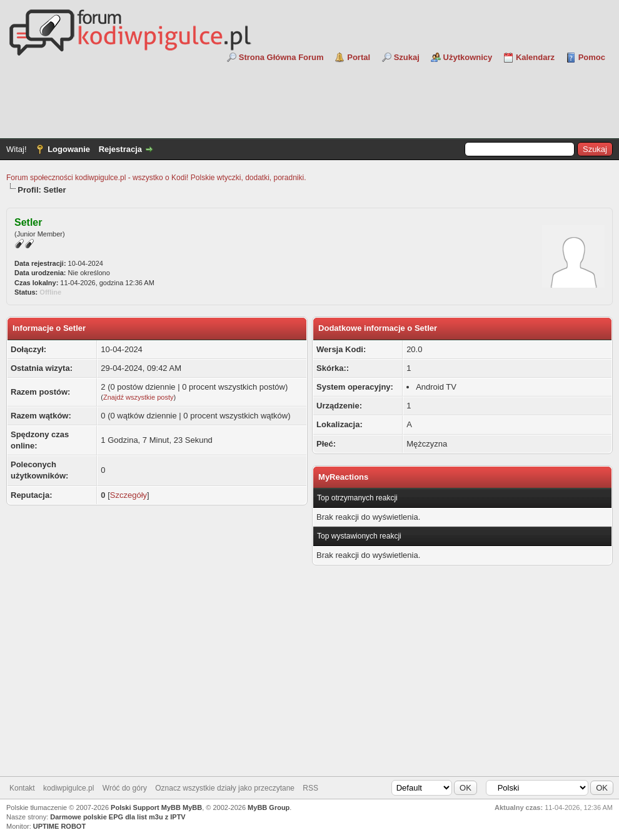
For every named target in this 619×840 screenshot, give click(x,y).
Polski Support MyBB (146, 807)
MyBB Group (269, 807)
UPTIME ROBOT (59, 826)
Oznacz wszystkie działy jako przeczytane (225, 788)
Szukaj (407, 57)
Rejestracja (120, 149)
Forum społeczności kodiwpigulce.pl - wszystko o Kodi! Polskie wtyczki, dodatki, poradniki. (156, 178)
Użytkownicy (468, 57)
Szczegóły (128, 495)
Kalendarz (535, 57)
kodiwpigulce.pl (68, 788)
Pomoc (592, 57)
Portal (359, 57)
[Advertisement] (309, 98)
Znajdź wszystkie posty (138, 397)
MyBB (192, 807)
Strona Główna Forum (281, 57)
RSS (310, 788)
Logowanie (69, 149)
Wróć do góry (125, 788)
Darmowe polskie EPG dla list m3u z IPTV (118, 817)
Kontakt (22, 788)
